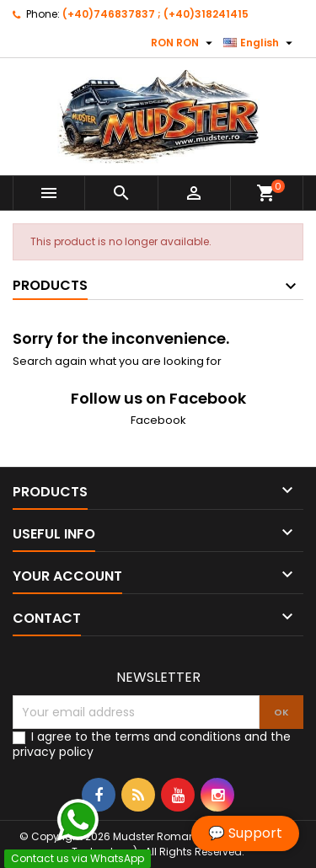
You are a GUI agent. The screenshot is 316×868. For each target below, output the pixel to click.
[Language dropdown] (260, 43)
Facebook (158, 420)
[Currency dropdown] (184, 43)
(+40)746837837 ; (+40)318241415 (155, 14)
